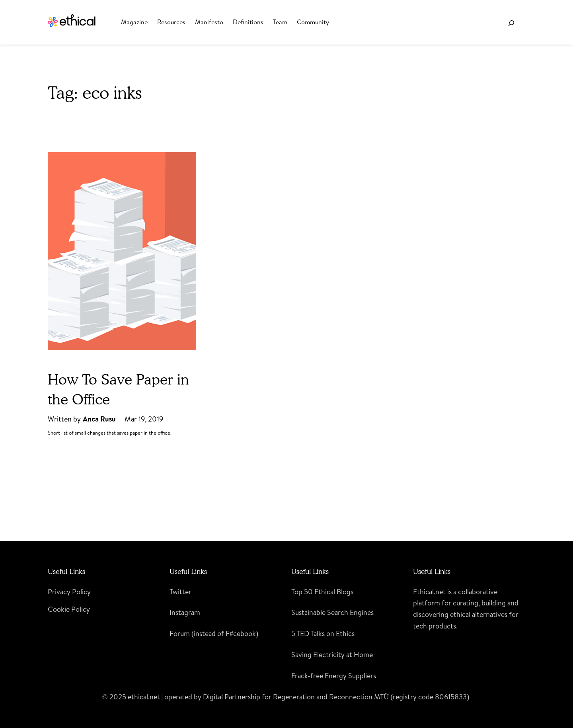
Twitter (180, 592)
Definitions (248, 22)
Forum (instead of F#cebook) (214, 633)
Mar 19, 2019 (144, 419)
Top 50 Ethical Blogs (322, 592)
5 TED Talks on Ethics (323, 633)
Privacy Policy (69, 592)
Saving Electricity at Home (332, 655)
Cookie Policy (69, 609)
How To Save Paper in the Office (118, 389)
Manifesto (209, 22)
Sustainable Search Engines (332, 612)
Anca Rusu (99, 419)
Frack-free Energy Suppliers (334, 676)
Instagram (185, 612)
